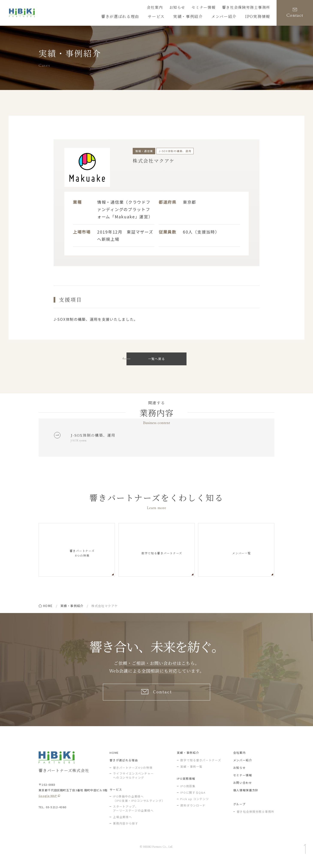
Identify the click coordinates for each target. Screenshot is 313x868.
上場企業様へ (122, 824)
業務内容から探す (126, 830)
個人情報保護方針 (246, 797)
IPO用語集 (188, 793)
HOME (114, 759)
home (48, 608)
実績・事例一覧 (191, 773)
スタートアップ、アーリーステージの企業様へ (133, 815)
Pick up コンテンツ (195, 806)
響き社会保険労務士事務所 (250, 8)
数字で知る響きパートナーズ (201, 767)
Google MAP (48, 803)
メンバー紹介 (243, 767)
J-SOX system (80, 443)
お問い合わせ (243, 789)
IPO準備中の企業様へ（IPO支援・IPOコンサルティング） (139, 805)
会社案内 (170, 8)
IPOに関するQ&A (193, 799)
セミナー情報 (213, 8)
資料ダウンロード (193, 812)
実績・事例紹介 (72, 608)
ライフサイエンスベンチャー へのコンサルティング (133, 782)
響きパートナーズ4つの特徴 (133, 774)
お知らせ (190, 8)
